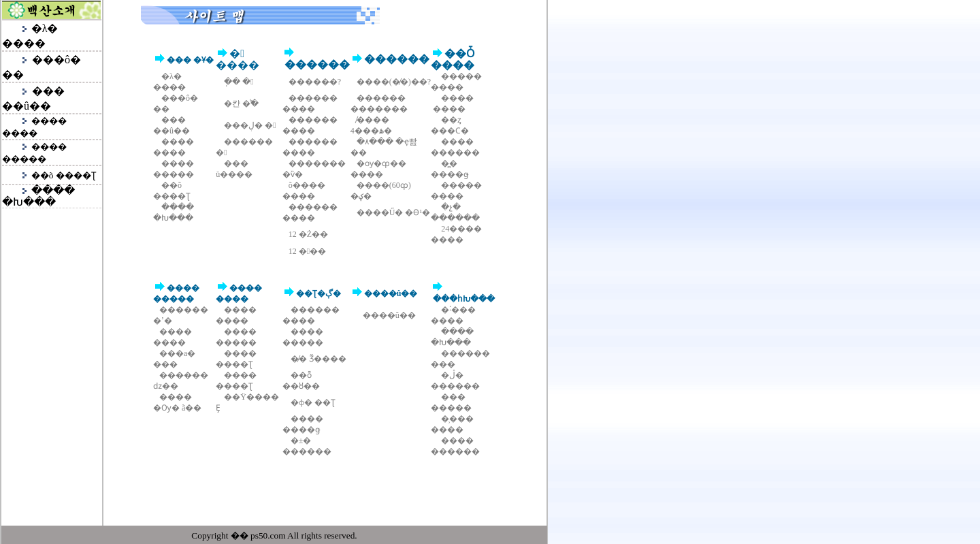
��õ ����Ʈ (64, 175)
